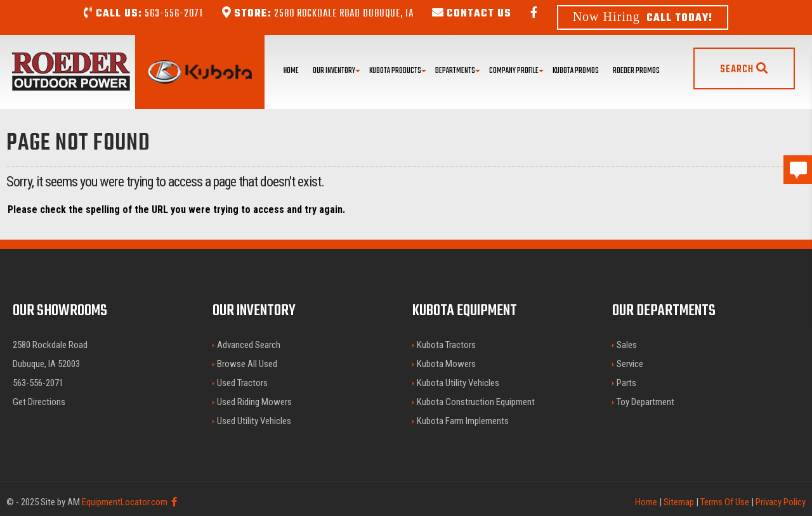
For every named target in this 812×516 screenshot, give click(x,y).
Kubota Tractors (446, 345)
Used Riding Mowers (254, 402)
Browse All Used (247, 364)
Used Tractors (242, 383)
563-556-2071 (143, 14)
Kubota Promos (576, 71)
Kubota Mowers (446, 364)
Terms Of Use (725, 502)
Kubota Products (398, 71)
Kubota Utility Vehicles (458, 383)
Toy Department (645, 402)
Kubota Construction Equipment (476, 402)
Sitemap (679, 502)
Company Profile (516, 71)
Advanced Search (249, 345)
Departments (458, 71)
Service (630, 364)
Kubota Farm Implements (463, 421)
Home (291, 71)
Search (744, 70)
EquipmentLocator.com (125, 502)
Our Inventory (337, 71)
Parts (626, 383)
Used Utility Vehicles (254, 421)
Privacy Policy (781, 502)
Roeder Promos (636, 71)
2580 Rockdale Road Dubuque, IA (318, 14)
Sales (627, 345)
